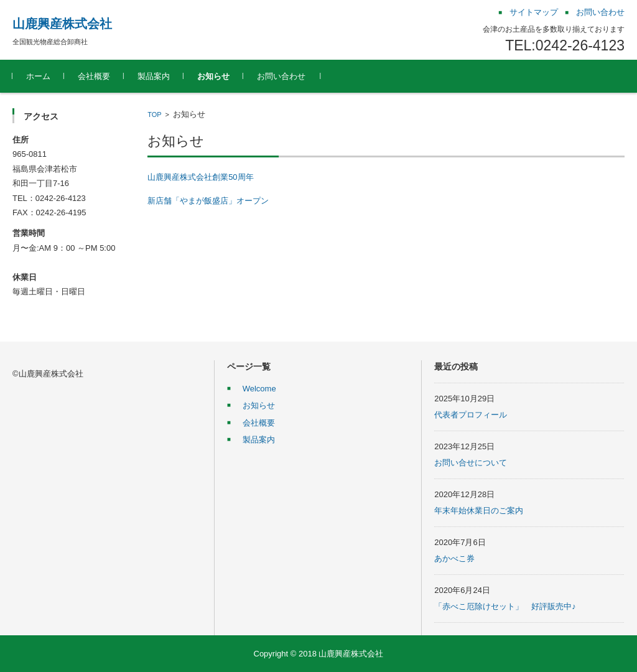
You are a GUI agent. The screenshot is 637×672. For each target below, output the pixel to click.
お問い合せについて (471, 463)
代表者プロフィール (471, 415)
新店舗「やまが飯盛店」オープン (208, 201)
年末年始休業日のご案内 (479, 511)
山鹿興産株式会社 (62, 24)
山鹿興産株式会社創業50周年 (200, 177)
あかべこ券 (454, 558)
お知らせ (213, 76)
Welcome (259, 389)
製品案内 (154, 76)
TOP (154, 114)
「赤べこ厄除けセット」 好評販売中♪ (505, 606)
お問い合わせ (281, 76)
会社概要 (94, 76)
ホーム (38, 76)
